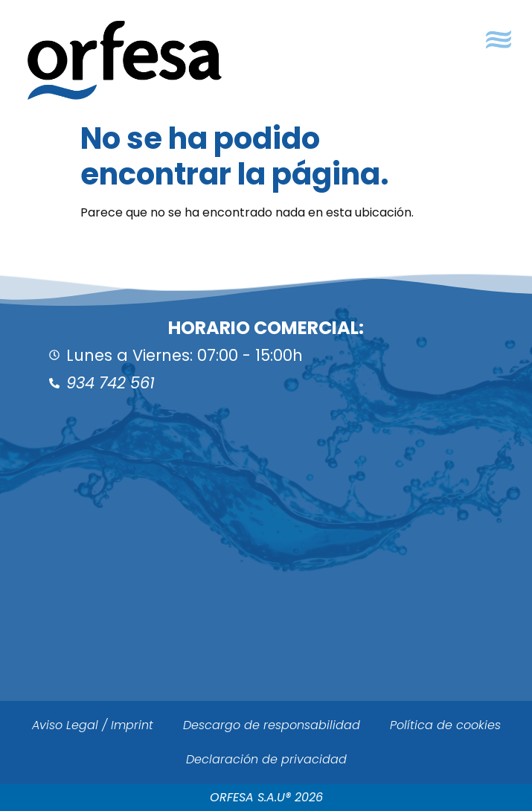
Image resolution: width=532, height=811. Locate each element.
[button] (498, 40)
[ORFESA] (266, 573)
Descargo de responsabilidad (272, 725)
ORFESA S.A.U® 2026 (266, 797)
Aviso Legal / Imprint (93, 725)
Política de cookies (445, 725)
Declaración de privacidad (266, 759)
